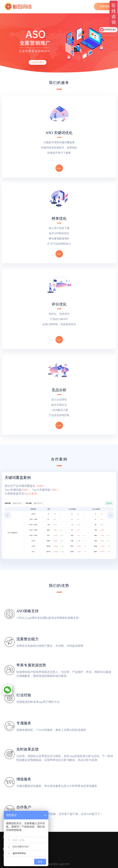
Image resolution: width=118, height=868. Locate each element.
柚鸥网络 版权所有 (59, 864)
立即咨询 (105, 6)
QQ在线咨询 (38, 62)
